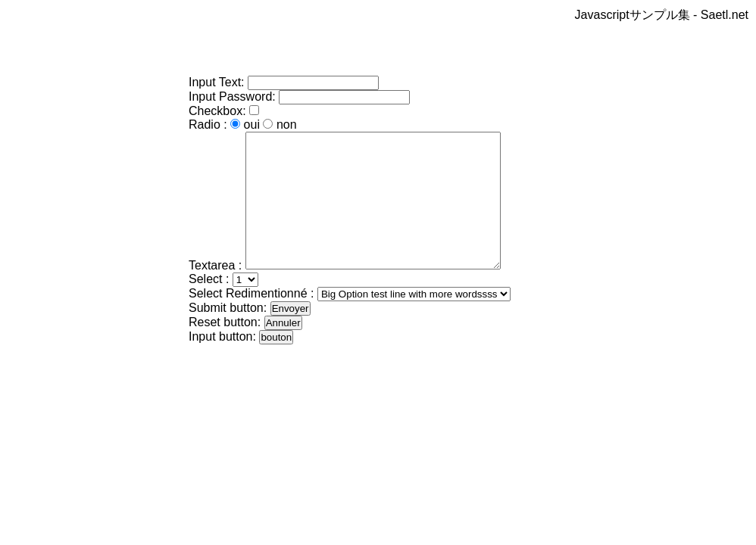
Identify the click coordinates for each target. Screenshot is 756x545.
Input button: (222, 364)
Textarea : (215, 293)
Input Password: (232, 97)
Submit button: (228, 335)
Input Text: (217, 82)
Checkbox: (219, 111)
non (287, 125)
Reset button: (225, 349)
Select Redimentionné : (251, 321)
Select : (209, 306)
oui (252, 125)
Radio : (208, 125)
